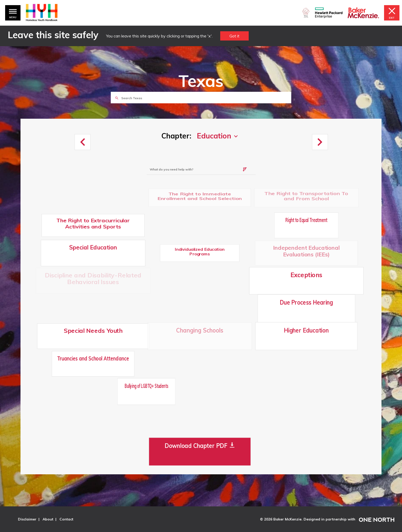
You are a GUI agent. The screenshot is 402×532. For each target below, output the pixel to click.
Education (214, 136)
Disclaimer (27, 519)
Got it (234, 36)
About (48, 519)
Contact (66, 519)
